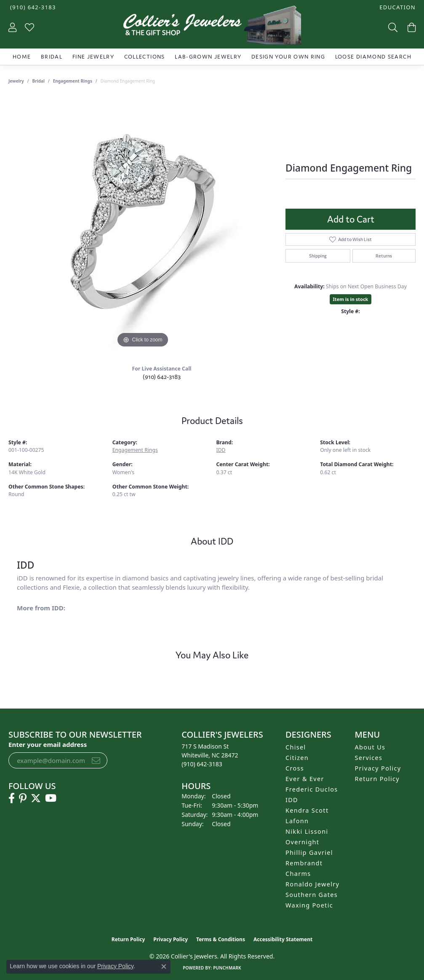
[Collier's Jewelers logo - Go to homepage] (212, 27)
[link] (32, 7)
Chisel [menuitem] (296, 747)
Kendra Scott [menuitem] (307, 810)
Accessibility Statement (283, 939)
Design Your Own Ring (288, 57)
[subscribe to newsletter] (96, 760)
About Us (370, 747)
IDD (221, 450)
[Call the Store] (202, 764)
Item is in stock (351, 299)
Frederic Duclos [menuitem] (312, 789)
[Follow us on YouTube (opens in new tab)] (51, 798)
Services (369, 758)
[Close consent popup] (164, 967)
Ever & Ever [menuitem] (305, 779)
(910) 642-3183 (162, 377)
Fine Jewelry (93, 57)
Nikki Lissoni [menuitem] (307, 831)
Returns (384, 256)
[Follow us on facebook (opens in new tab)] (12, 798)
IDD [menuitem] (292, 800)
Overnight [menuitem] (302, 842)
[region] (143, 223)
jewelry (16, 81)
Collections (145, 57)
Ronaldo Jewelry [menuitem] (312, 884)
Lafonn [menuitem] (297, 821)
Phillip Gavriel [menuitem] (309, 852)
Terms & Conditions (221, 939)
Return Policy (377, 779)
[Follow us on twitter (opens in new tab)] (36, 798)
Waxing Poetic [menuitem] (309, 905)
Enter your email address (48, 744)
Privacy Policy (378, 768)
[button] (397, 7)
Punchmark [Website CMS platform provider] (227, 968)
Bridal (52, 57)
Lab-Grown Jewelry (208, 57)
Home (22, 57)
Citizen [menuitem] (297, 758)
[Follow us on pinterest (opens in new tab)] (23, 798)
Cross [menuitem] (295, 768)
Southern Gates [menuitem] (312, 895)
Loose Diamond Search (373, 57)
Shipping (318, 256)
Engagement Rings (73, 81)
